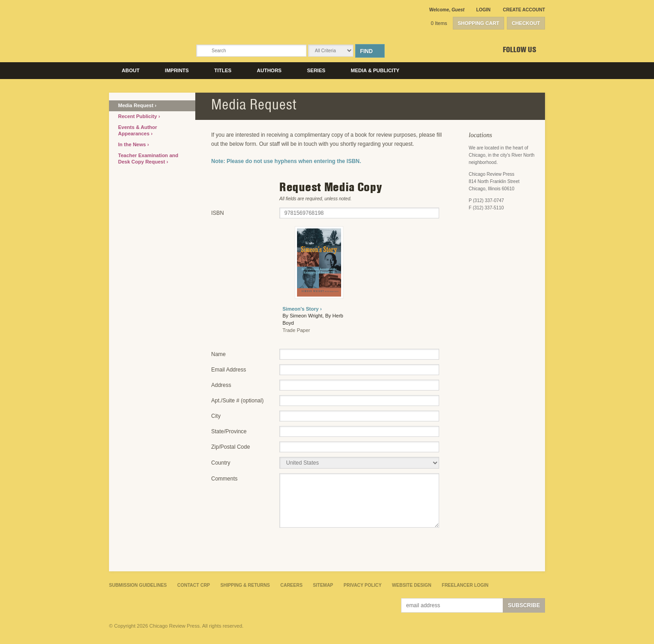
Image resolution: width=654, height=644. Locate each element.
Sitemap (323, 585)
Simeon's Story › (302, 309)
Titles (223, 70)
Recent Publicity (138, 116)
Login (483, 10)
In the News (133, 144)
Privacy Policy (363, 585)
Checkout (526, 23)
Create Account (524, 10)
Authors (269, 70)
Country (221, 463)
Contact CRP (193, 585)
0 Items (439, 23)
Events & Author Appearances (138, 130)
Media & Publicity (375, 70)
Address (221, 385)
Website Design (412, 585)
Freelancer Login (465, 585)
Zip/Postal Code (230, 447)
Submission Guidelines (138, 585)
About (131, 70)
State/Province (229, 431)
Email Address (229, 370)
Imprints (177, 70)
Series (316, 70)
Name (218, 354)
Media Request (136, 105)
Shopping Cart (479, 23)
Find (367, 51)
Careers (291, 585)
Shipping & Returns (245, 585)
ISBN (218, 213)
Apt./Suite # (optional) (237, 401)
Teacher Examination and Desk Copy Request (148, 159)
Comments (224, 479)
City (216, 416)
